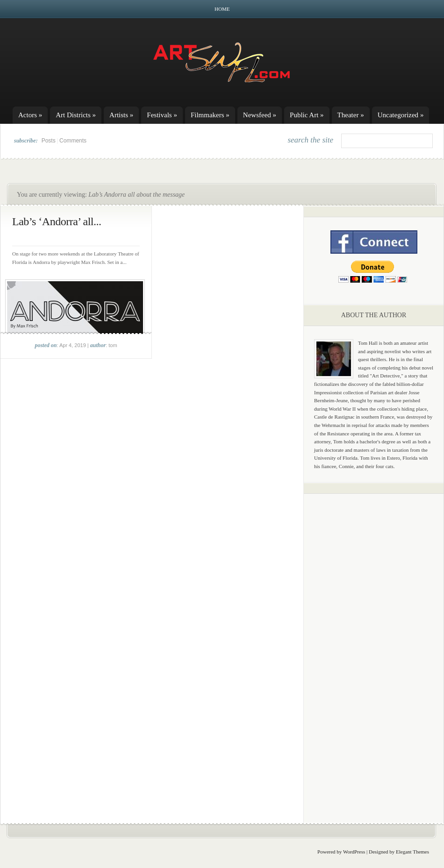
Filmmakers (210, 115)
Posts (49, 141)
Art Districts (76, 115)
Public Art (307, 115)
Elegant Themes (412, 852)
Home (222, 9)
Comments (73, 141)
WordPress (354, 852)
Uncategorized (401, 115)
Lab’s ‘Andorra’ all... (57, 221)
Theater (351, 115)
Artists (121, 115)
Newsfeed (260, 115)
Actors (30, 115)
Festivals (162, 115)
